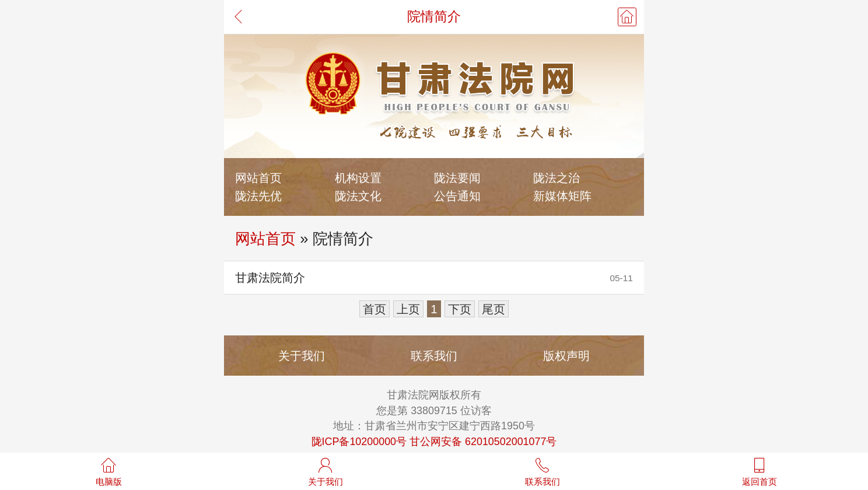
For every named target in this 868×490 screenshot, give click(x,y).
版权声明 (566, 356)
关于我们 (302, 356)
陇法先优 (258, 196)
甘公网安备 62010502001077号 (483, 442)
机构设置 (358, 178)
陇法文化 (358, 196)
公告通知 (457, 196)
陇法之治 (556, 178)
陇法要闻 (457, 178)
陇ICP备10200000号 (359, 442)
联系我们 (434, 356)
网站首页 (258, 178)
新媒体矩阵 (562, 196)
